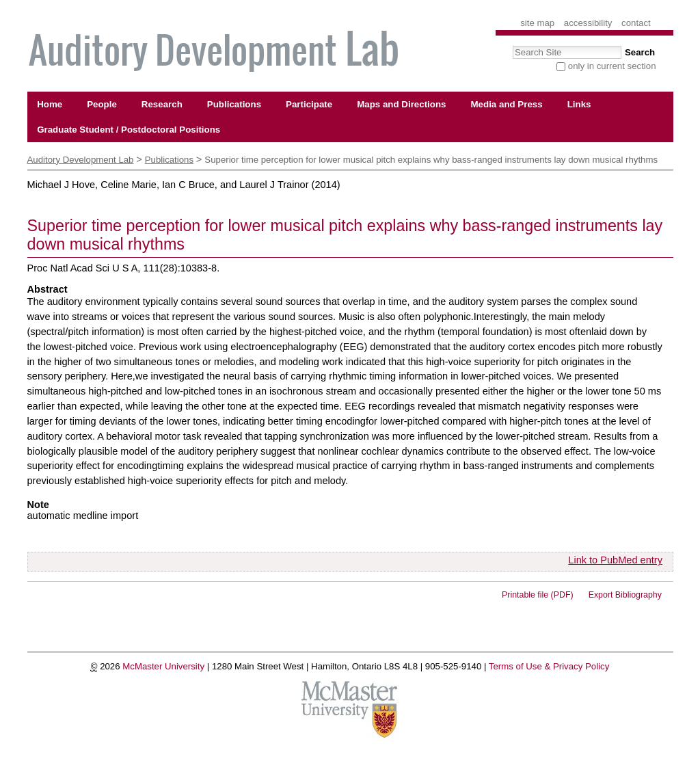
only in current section (612, 66)
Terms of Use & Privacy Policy (549, 666)
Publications (169, 160)
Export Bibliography (625, 595)
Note (38, 505)
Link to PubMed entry (615, 560)
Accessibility (588, 23)
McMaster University (163, 666)
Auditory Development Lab (81, 160)
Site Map (537, 23)
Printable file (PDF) (538, 595)
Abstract (48, 289)
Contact (636, 23)
